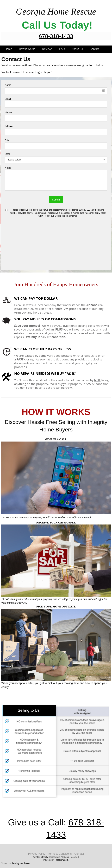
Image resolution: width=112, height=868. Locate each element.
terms (74, 216)
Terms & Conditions (60, 854)
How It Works (27, 49)
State (8, 154)
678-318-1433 (56, 36)
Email (8, 99)
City (7, 140)
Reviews (47, 49)
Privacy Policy (37, 854)
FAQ (62, 49)
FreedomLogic (61, 860)
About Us (77, 49)
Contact (94, 49)
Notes (8, 168)
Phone (8, 113)
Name (8, 85)
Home (8, 49)
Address (9, 126)
